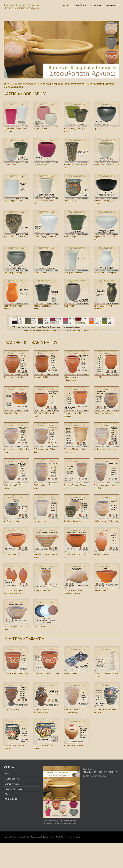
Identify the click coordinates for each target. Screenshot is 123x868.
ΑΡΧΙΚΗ (9, 774)
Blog (7, 794)
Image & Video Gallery (14, 789)
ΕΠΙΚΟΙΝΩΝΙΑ (11, 799)
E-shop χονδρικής (13, 784)
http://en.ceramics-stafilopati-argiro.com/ (101, 772)
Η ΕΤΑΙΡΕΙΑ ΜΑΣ (12, 779)
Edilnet (79, 837)
